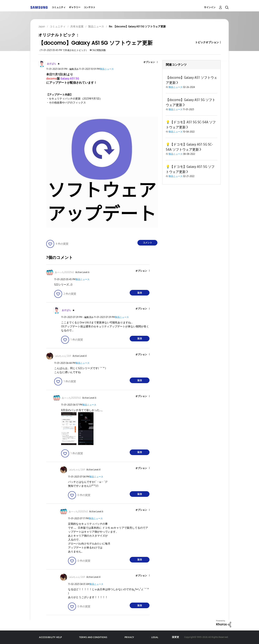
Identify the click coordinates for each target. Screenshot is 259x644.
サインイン (210, 7)
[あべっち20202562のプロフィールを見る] (64, 272)
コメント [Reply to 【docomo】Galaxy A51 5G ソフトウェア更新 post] (148, 243)
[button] (152, 62)
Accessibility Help (50, 637)
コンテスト (90, 7)
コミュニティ (59, 7)
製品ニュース (107, 69)
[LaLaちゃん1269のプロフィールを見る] (63, 356)
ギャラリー (75, 7)
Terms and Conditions (93, 637)
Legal (155, 637)
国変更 (176, 637)
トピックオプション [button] (207, 42)
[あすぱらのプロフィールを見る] (52, 64)
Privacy (129, 637)
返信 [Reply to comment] (140, 293)
